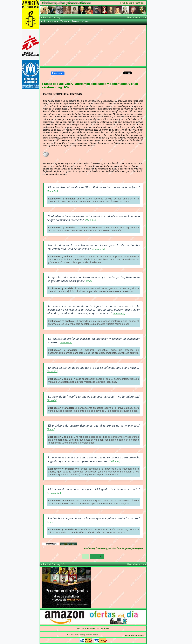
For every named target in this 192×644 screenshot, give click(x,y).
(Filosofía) (52, 400)
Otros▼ (86, 21)
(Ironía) (50, 522)
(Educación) (119, 314)
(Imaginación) (54, 493)
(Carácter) (90, 220)
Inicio (43, 21)
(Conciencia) (98, 249)
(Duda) (90, 281)
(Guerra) (116, 461)
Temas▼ (65, 21)
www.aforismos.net (135, 635)
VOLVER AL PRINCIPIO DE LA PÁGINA (93, 628)
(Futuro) (51, 429)
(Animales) (52, 191)
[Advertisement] (93, 46)
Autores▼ (53, 21)
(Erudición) (52, 371)
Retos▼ (76, 21)
